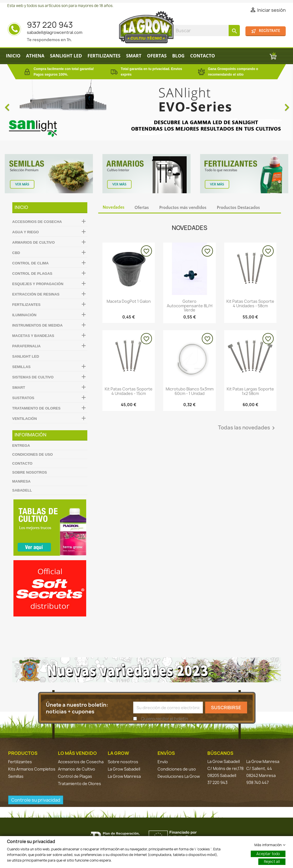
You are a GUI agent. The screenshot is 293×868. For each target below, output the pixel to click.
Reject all (272, 861)
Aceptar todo (268, 853)
